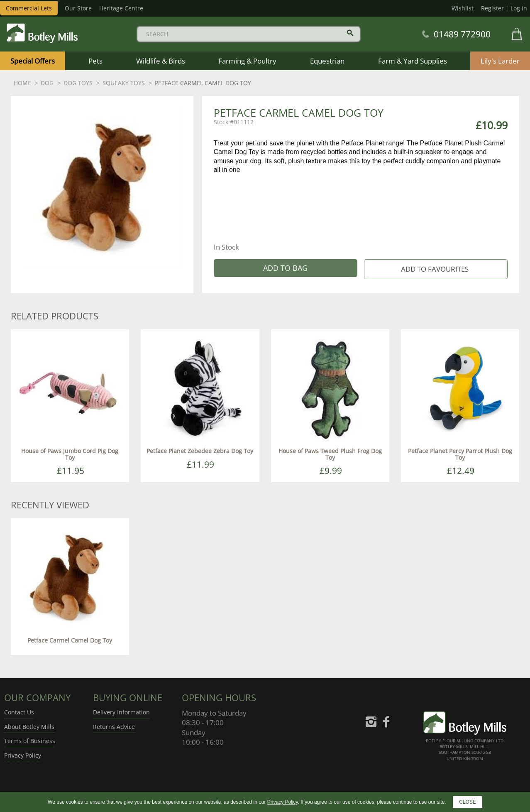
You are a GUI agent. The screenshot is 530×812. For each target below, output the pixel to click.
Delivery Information (121, 712)
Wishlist (463, 8)
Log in (519, 8)
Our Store (78, 8)
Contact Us (19, 712)
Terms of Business (30, 741)
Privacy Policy (23, 755)
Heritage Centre (121, 8)
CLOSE (468, 802)
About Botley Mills (29, 727)
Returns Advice (114, 727)
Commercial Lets (29, 8)
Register (492, 8)
